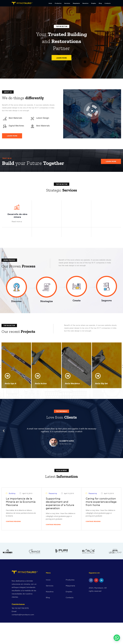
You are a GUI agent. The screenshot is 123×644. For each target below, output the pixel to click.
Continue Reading (14, 524)
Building (12, 496)
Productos (58, 3)
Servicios (67, 3)
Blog (100, 3)
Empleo (94, 3)
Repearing (53, 496)
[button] (117, 638)
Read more (17, 222)
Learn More (62, 58)
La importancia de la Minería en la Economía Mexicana (21, 505)
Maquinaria (76, 3)
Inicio (50, 3)
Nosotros (85, 3)
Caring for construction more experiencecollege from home (101, 505)
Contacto (108, 3)
